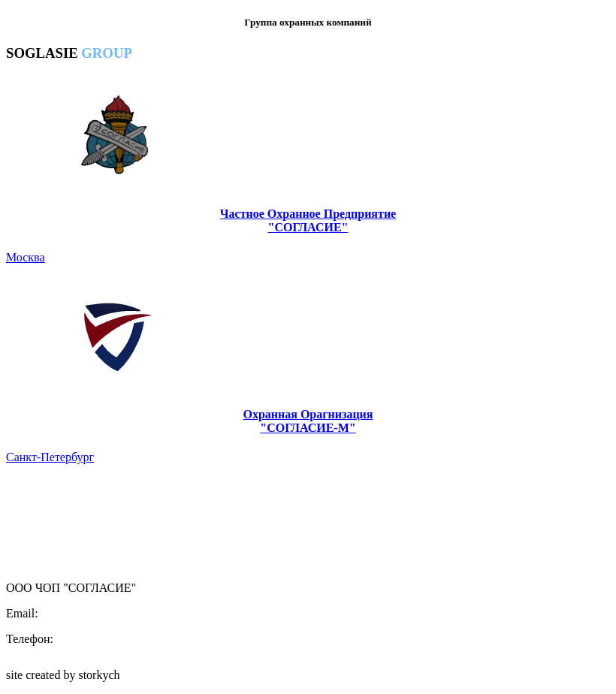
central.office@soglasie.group (113, 613)
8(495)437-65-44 (97, 639)
